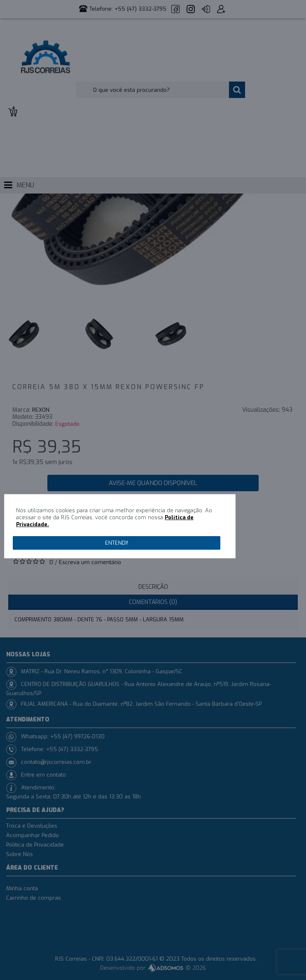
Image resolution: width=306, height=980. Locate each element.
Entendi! (117, 543)
